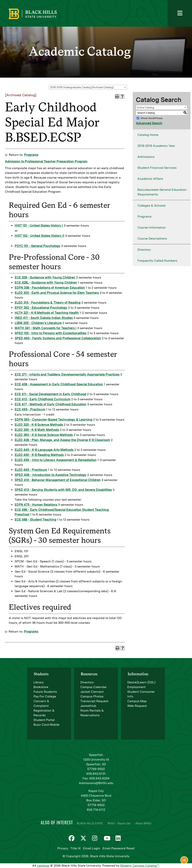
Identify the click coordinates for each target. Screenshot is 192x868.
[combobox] (88, 87)
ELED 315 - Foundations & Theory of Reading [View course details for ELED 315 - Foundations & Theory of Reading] (48, 303)
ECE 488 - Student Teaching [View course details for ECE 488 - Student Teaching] (35, 520)
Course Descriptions (152, 238)
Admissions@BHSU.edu (96, 783)
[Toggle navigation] (180, 13)
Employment (136, 687)
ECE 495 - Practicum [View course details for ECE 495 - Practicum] (30, 409)
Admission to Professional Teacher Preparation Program (46, 161)
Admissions (146, 157)
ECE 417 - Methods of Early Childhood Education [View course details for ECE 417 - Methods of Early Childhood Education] (51, 404)
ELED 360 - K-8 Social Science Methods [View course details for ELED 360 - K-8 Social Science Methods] (44, 435)
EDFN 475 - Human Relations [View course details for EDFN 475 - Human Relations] (36, 505)
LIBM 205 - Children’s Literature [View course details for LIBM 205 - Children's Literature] (38, 323)
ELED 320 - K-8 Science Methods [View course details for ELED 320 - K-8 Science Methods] (39, 425)
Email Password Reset (119, 848)
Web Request (137, 706)
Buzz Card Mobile (46, 725)
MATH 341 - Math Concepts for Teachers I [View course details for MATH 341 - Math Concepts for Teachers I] (46, 328)
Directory (144, 250)
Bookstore (41, 687)
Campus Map (137, 701)
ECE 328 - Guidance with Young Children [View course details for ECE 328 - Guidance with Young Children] (45, 277)
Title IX (76, 848)
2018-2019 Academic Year (156, 146)
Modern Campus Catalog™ (140, 866)
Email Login (92, 848)
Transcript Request (94, 701)
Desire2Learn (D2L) (141, 682)
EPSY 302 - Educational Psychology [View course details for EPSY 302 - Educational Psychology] (41, 308)
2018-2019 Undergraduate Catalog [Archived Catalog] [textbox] (82, 87)
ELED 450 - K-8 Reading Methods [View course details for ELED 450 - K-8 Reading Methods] (39, 455)
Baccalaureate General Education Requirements (162, 192)
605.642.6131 (96, 774)
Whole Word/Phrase (152, 118)
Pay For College (45, 696)
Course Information (152, 227)
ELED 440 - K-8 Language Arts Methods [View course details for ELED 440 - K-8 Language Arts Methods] (44, 450)
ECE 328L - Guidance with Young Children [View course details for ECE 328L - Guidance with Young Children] (46, 283)
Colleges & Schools (152, 206)
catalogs (43, 866)
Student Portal (44, 720)
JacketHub (88, 706)
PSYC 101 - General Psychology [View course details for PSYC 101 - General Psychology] (38, 246)
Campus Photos (92, 696)
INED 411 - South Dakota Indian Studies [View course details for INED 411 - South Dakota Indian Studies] (44, 318)
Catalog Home (148, 135)
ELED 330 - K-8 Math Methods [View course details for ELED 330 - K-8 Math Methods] (37, 430)
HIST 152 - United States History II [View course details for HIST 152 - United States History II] (39, 236)
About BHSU (143, 823)
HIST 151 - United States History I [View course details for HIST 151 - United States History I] (39, 226)
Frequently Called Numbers (157, 261)
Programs (31, 155)
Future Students (45, 692)
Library (39, 682)
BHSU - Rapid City (119, 823)
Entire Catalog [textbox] (146, 108)
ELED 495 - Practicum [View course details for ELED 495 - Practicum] (31, 470)
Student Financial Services (157, 168)
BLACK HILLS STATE (90, 823)
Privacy (63, 848)
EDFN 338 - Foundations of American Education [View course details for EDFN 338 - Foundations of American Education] (50, 288)
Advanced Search (149, 123)
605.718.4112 (96, 810)
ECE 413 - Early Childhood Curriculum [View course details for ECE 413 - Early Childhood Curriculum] (43, 399)
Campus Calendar (94, 687)
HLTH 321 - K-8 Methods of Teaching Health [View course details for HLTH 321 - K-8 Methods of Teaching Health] (47, 313)
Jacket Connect (92, 692)
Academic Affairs (150, 179)
